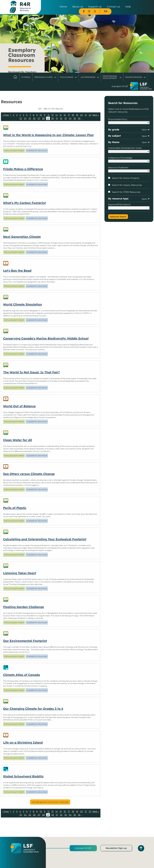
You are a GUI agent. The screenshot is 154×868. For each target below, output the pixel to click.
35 (75, 118)
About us (78, 7)
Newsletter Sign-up (116, 848)
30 (53, 118)
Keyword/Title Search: (129, 206)
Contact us (113, 7)
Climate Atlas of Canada (22, 675)
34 (70, 118)
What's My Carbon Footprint (24, 203)
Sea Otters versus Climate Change (29, 474)
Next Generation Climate (22, 237)
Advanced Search (118, 217)
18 (73, 115)
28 (43, 118)
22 (90, 115)
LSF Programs (88, 77)
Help (128, 7)
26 (34, 118)
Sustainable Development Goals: (129, 150)
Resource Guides (44, 77)
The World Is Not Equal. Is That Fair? (31, 372)
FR (106, 11)
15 (61, 115)
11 (45, 115)
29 (48, 118)
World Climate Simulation (23, 304)
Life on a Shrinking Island (23, 742)
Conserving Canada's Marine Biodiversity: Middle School (46, 338)
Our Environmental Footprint (25, 641)
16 (65, 115)
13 (52, 115)
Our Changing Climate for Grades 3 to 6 (33, 709)
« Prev (6, 115)
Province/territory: (129, 121)
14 (57, 115)
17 (69, 115)
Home (63, 7)
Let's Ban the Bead (17, 270)
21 (86, 115)
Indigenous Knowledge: (129, 159)
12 (48, 115)
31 (57, 118)
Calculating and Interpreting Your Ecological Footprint (45, 539)
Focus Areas (67, 77)
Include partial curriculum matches (50, 802)
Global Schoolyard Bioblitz (23, 776)
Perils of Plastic (15, 508)
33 (66, 118)
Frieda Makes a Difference (23, 169)
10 (41, 115)
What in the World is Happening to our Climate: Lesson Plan (48, 135)
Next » (96, 115)
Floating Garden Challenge (24, 607)
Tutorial (26, 77)
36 (79, 118)
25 (30, 118)
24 (25, 118)
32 (61, 118)
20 (81, 115)
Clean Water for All (18, 440)
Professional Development (110, 77)
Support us (95, 7)
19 (77, 115)
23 (21, 118)
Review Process (134, 77)
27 (39, 118)
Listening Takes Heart (20, 573)
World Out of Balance (19, 406)
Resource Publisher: (129, 169)
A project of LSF (83, 848)
